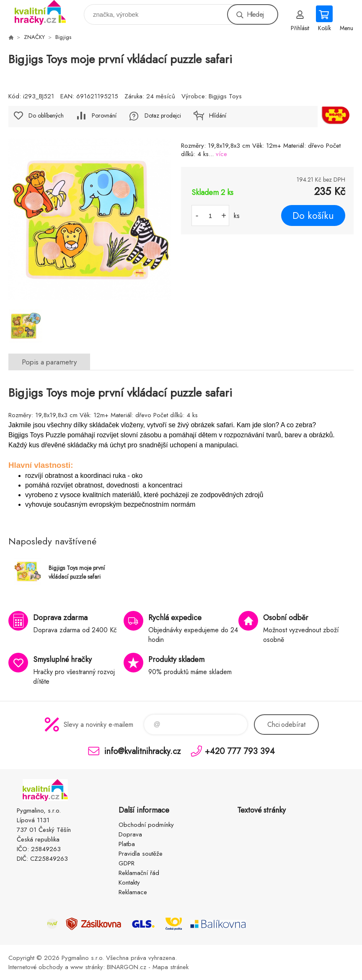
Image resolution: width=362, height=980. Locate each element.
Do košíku (313, 215)
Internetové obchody (36, 967)
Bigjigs (63, 37)
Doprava (130, 834)
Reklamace (133, 892)
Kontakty (129, 883)
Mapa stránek (171, 967)
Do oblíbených (46, 115)
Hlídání (218, 115)
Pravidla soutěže (141, 854)
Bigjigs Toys (225, 96)
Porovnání (104, 115)
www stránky (87, 967)
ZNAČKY (34, 37)
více (221, 154)
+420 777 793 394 (240, 751)
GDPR (127, 863)
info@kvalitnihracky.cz (142, 751)
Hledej (255, 14)
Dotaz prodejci (163, 115)
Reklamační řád (139, 873)
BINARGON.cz (127, 967)
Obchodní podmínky (146, 825)
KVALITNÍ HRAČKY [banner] (45, 12)
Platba (127, 844)
